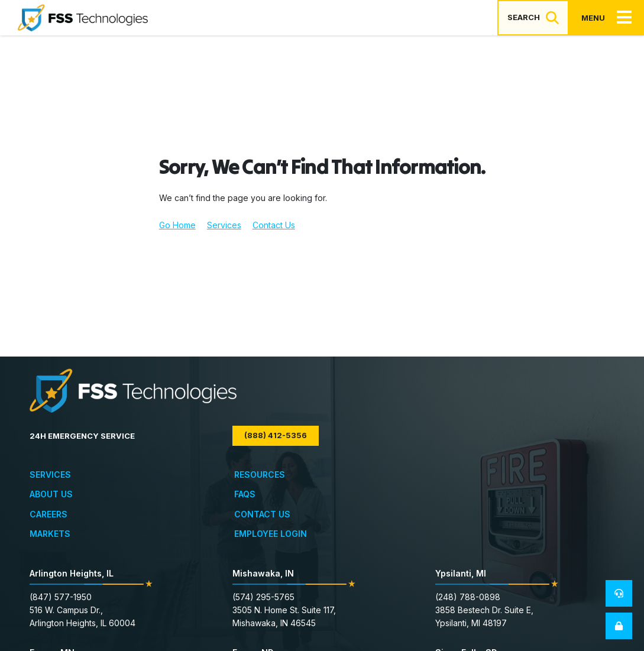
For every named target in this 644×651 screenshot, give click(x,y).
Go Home (177, 225)
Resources (260, 475)
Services (224, 225)
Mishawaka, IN (263, 573)
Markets (50, 534)
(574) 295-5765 (263, 597)
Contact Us (274, 225)
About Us (51, 494)
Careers (48, 514)
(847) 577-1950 (61, 597)
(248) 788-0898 (468, 597)
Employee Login (271, 534)
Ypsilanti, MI (461, 573)
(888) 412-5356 (276, 435)
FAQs (245, 494)
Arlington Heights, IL (72, 573)
